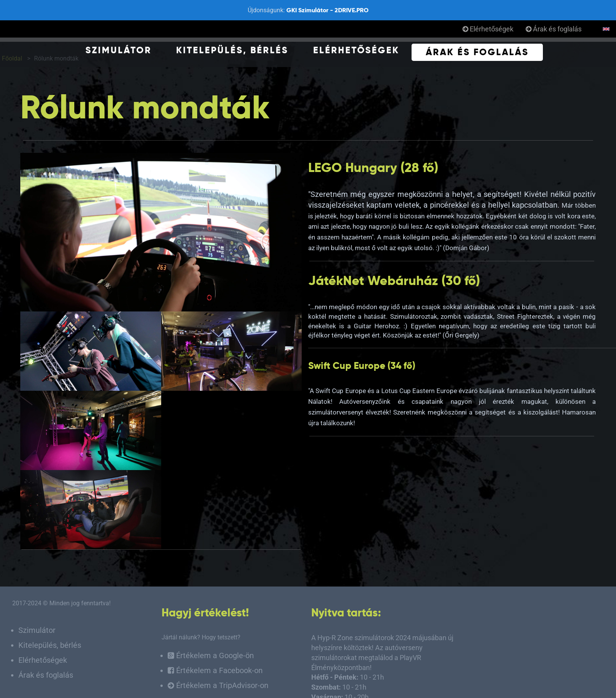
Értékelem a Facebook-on (215, 671)
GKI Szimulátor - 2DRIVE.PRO (328, 10)
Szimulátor (118, 50)
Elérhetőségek (488, 29)
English (606, 29)
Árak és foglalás (554, 29)
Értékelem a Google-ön (211, 656)
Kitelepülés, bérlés (232, 50)
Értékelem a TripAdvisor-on (218, 686)
